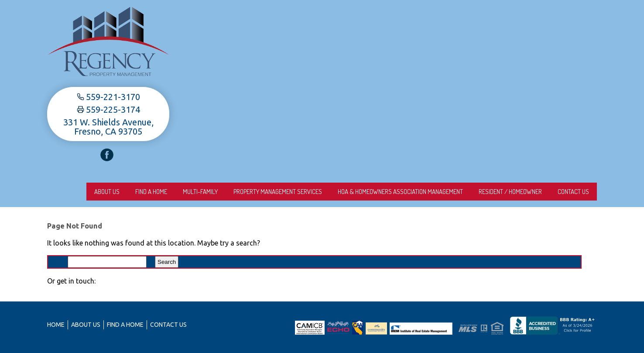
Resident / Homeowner (510, 192)
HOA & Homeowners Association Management (400, 192)
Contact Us (573, 192)
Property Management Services (278, 192)
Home (56, 325)
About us (107, 192)
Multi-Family (200, 192)
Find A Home (151, 192)
